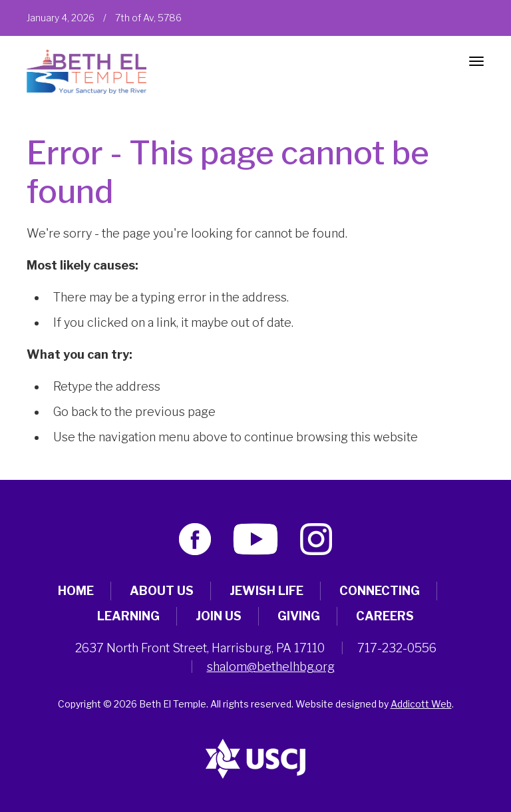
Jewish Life (266, 591)
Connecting (380, 591)
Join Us (219, 616)
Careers (385, 616)
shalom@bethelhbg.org (271, 667)
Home (76, 591)
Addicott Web (421, 704)
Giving (299, 616)
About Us (162, 591)
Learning (128, 616)
